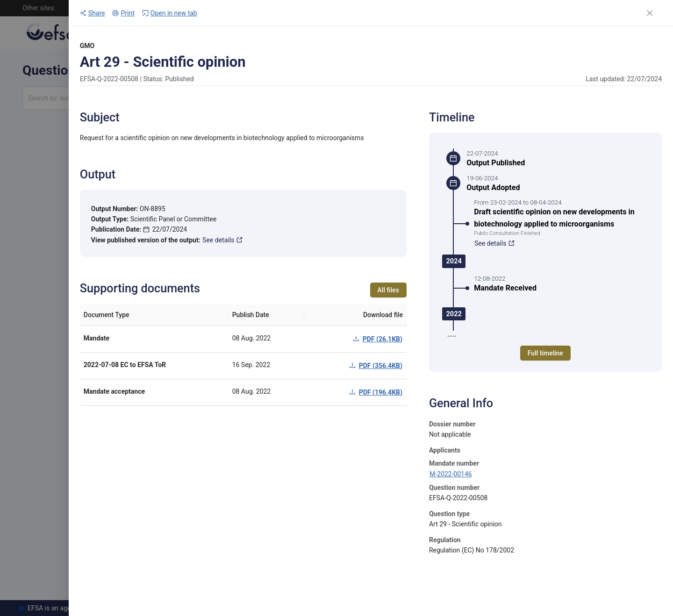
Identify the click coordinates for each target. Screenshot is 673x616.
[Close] (650, 13)
